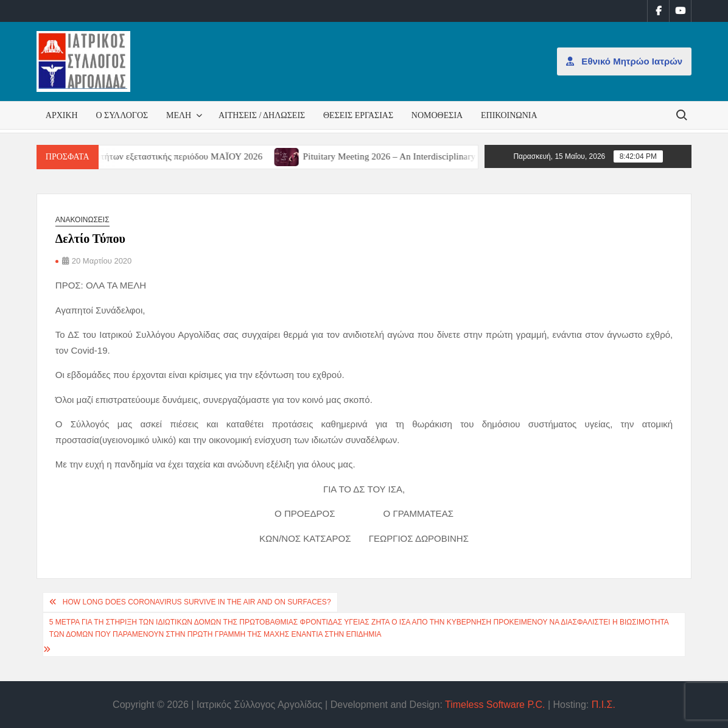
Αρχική (62, 115)
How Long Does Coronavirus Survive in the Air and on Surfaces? (197, 602)
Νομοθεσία (437, 115)
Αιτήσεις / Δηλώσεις (262, 115)
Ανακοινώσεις (82, 220)
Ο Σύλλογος (122, 115)
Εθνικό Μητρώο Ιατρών (624, 61)
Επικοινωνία (509, 115)
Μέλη (179, 115)
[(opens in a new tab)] (301, 156)
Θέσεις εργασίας (358, 115)
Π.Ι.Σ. (604, 705)
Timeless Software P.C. (495, 705)
